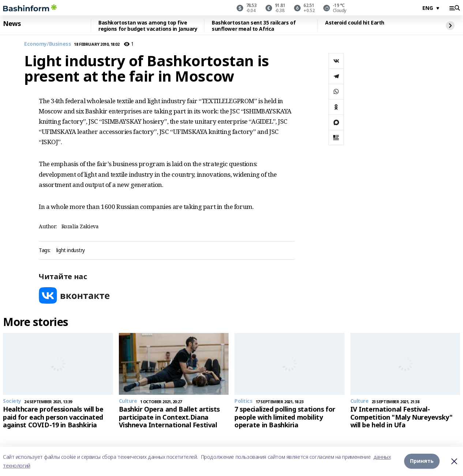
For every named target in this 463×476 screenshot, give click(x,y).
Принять (422, 461)
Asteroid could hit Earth (355, 23)
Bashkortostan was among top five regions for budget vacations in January (148, 26)
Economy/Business (48, 44)
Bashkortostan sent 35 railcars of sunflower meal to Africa (254, 26)
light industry (71, 250)
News (12, 24)
